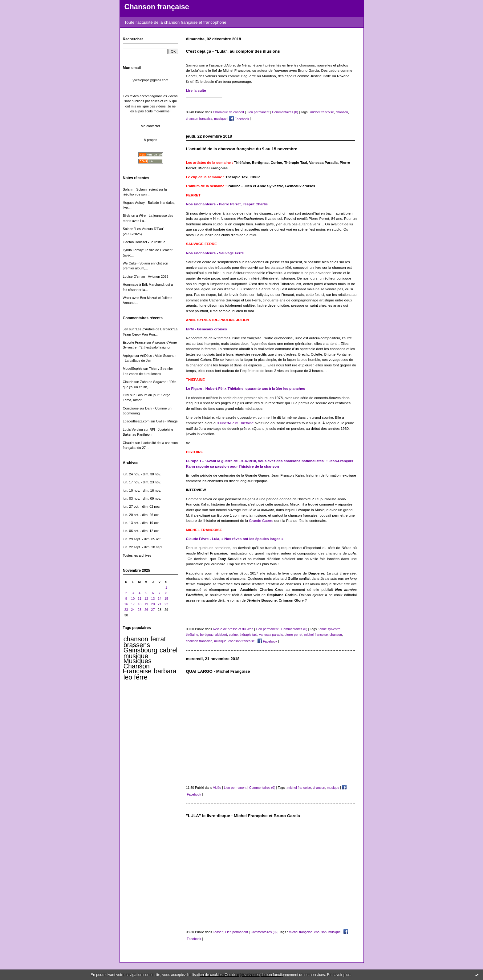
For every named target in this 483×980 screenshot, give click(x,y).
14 (160, 599)
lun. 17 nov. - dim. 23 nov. (142, 482)
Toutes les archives (137, 555)
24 (133, 610)
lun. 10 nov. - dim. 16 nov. (142, 490)
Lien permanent (258, 112)
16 (126, 604)
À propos (151, 140)
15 (166, 599)
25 (140, 610)
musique (136, 656)
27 (153, 610)
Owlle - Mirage (167, 421)
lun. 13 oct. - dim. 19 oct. (141, 523)
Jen (126, 329)
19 (146, 604)
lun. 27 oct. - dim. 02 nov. (142, 506)
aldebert (221, 635)
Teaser (218, 932)
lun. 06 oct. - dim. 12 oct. (141, 531)
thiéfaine (192, 635)
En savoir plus (338, 975)
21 (160, 604)
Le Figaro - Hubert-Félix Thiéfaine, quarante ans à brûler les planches (246, 388)
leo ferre (136, 677)
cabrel (168, 650)
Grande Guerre (261, 520)
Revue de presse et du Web (233, 629)
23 (126, 610)
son (324, 932)
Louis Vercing (133, 430)
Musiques (138, 661)
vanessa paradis (271, 635)
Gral (126, 395)
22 (166, 604)
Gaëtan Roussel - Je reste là (144, 242)
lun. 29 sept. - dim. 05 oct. (142, 539)
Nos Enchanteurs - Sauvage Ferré (215, 253)
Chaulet (129, 443)
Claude (128, 382)
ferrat (158, 639)
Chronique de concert (228, 112)
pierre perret (294, 635)
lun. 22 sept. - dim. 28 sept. (143, 547)
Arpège (128, 356)
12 (146, 599)
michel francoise (322, 112)
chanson (136, 639)
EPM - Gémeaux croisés (207, 329)
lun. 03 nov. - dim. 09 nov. (142, 498)
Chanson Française (137, 669)
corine (233, 635)
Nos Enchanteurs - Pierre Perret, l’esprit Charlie (227, 204)
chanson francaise (199, 119)
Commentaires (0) (285, 112)
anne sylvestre (330, 629)
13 (153, 599)
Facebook (239, 119)
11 (140, 599)
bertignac (207, 635)
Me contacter (150, 126)
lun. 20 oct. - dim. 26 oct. (141, 515)
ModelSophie (133, 369)
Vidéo (217, 788)
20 (153, 604)
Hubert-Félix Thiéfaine (236, 423)
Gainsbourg (140, 650)
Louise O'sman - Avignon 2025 (146, 276)
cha (317, 932)
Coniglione (131, 408)
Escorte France (134, 342)
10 (133, 599)
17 (133, 604)
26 (146, 610)
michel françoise (316, 635)
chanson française (241, 641)
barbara (165, 671)
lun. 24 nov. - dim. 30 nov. (142, 474)
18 (140, 604)
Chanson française (157, 7)
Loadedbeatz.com (136, 421)
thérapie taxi (249, 635)
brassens (137, 645)
